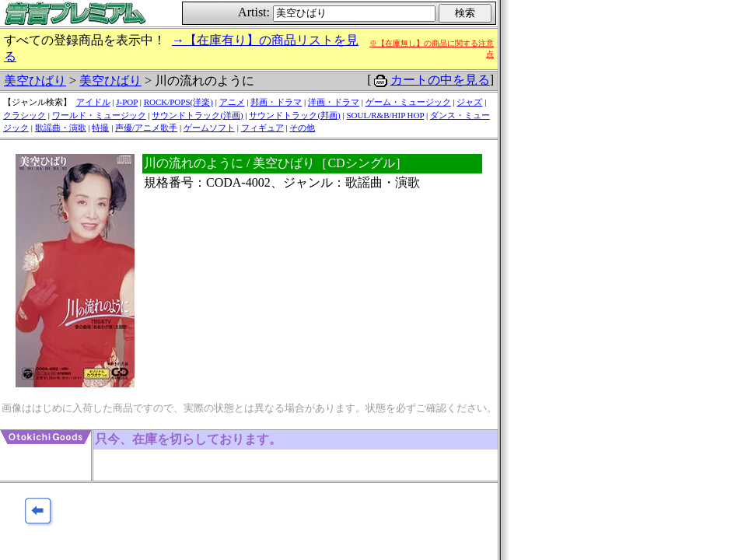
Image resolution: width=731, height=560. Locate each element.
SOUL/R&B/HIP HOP (385, 115)
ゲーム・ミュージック (408, 102)
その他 (302, 128)
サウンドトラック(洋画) (197, 115)
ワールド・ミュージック (99, 115)
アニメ (232, 102)
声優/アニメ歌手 (146, 128)
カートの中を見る (440, 80)
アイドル (93, 102)
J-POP (127, 102)
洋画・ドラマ (334, 102)
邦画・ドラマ (276, 102)
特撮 (100, 128)
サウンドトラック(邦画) (294, 115)
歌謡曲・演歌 (61, 128)
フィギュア (262, 128)
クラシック (24, 115)
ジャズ (469, 102)
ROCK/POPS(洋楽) (178, 102)
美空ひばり (35, 80)
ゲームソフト (209, 128)
